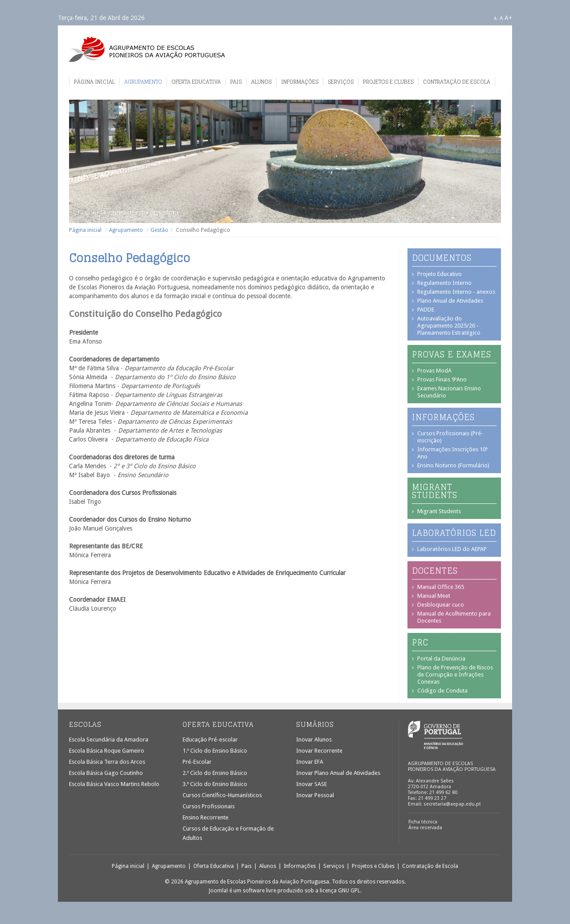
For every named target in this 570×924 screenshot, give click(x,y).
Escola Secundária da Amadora (109, 740)
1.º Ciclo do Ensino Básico (215, 751)
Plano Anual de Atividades (450, 301)
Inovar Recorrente (319, 751)
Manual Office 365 (441, 587)
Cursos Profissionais (209, 806)
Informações (300, 82)
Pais (236, 82)
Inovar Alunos (314, 740)
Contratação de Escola (457, 82)
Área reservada (425, 828)
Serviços (341, 82)
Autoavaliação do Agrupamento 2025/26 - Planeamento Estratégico (449, 326)
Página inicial (94, 82)
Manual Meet (434, 596)
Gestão (159, 230)
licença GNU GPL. (341, 891)
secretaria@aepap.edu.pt (452, 804)
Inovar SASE (311, 784)
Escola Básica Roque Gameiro (107, 751)
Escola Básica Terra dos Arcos (107, 762)
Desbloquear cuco (441, 605)
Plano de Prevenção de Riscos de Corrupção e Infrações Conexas (455, 675)
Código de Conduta (442, 691)
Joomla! (218, 891)
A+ (508, 18)
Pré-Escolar (197, 762)
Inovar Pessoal (315, 795)
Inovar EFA (310, 762)
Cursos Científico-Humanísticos (222, 795)
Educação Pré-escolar (210, 740)
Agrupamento (143, 82)
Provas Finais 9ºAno (442, 379)
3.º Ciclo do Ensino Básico (215, 784)
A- (496, 18)
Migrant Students (439, 511)
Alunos (261, 82)
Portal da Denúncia (441, 659)
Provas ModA (434, 371)
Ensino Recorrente (206, 817)
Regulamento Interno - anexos (456, 292)
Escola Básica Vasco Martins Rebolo (114, 784)
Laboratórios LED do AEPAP (452, 549)
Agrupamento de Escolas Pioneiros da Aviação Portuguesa (147, 49)
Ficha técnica (423, 822)
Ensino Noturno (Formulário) (453, 465)
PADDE (426, 310)
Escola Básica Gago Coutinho (106, 773)
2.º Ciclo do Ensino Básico (215, 773)
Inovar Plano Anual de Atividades (338, 773)
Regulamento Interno (444, 283)
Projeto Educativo (440, 274)
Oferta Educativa (196, 82)
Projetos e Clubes (388, 82)
